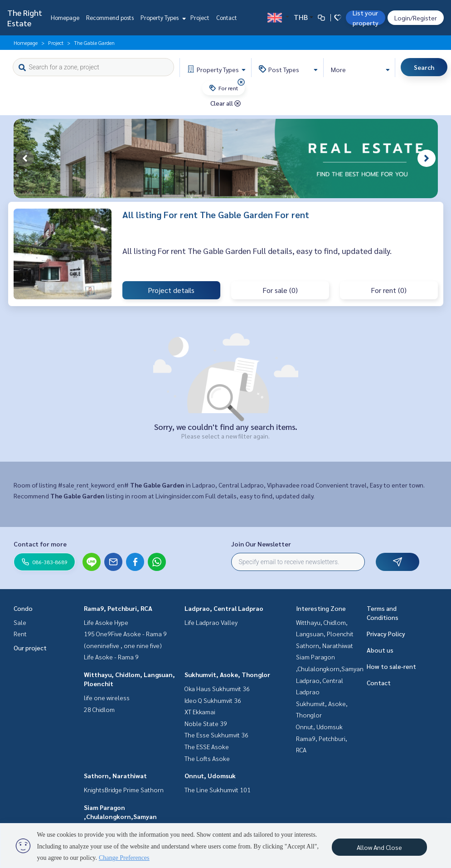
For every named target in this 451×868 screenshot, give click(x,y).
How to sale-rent (391, 666)
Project (200, 17)
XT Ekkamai (200, 712)
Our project (30, 648)
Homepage (65, 17)
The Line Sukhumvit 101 (218, 790)
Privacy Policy (386, 634)
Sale (20, 622)
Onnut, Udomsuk (210, 775)
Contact (227, 17)
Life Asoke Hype (106, 622)
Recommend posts (110, 17)
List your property (366, 18)
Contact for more (40, 544)
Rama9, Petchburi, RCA (118, 608)
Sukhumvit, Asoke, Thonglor (227, 674)
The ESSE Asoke (207, 746)
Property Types (162, 17)
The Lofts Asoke (207, 758)
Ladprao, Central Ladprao (224, 608)
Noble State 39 (206, 723)
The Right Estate (25, 18)
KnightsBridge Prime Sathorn (124, 790)
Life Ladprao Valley (211, 622)
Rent (20, 634)
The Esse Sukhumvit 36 (216, 735)
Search (424, 67)
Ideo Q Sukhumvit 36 (213, 700)
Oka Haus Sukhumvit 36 (217, 688)
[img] (241, 82)
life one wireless (107, 697)
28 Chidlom (99, 709)
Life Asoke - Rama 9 (111, 657)
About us (380, 650)
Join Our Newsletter (261, 544)
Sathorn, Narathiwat (115, 775)
